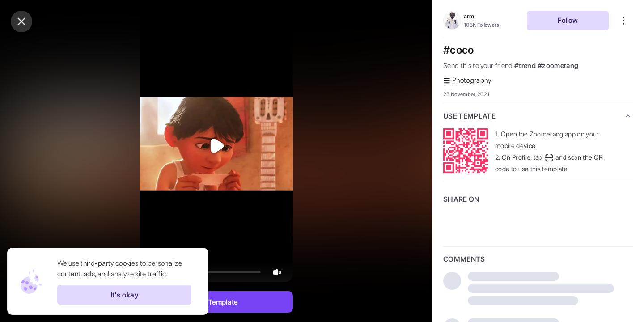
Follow (568, 20)
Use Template (216, 302)
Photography (467, 80)
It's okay (124, 295)
